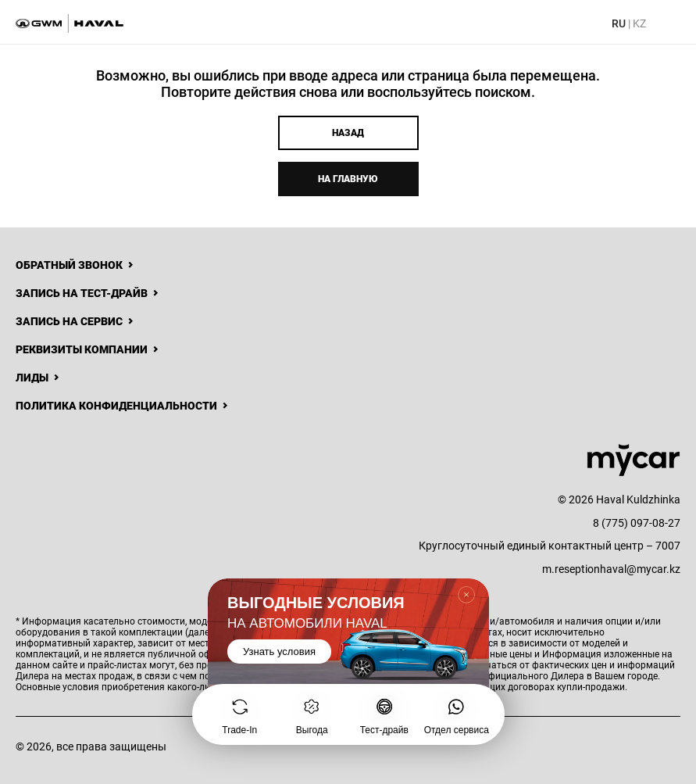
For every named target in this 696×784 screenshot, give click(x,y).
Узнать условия (279, 652)
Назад (348, 133)
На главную (348, 179)
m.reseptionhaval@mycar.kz (611, 569)
